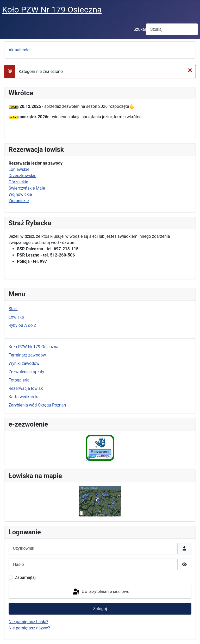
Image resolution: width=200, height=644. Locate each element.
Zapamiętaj (25, 577)
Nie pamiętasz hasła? (28, 622)
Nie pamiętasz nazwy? (29, 628)
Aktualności (20, 50)
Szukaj (140, 29)
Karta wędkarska (24, 397)
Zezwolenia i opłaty (26, 372)
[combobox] (172, 29)
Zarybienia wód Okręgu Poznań (37, 405)
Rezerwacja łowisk (26, 388)
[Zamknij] (190, 70)
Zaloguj (100, 609)
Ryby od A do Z (22, 325)
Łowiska (16, 317)
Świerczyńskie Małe (27, 188)
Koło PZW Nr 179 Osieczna (33, 347)
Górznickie (18, 182)
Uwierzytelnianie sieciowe (101, 592)
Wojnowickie (20, 194)
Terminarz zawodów (27, 355)
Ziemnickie (19, 201)
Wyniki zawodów (24, 363)
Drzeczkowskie (23, 176)
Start (13, 309)
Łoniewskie (19, 169)
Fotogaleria (19, 380)
